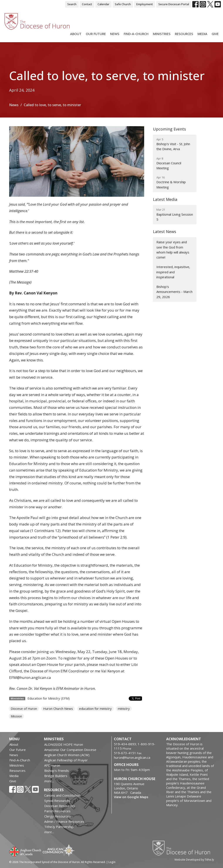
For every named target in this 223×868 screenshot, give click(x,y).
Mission (16, 716)
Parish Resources (57, 811)
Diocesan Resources (60, 806)
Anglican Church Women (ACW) (67, 755)
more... (49, 781)
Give (215, 34)
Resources (184, 34)
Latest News (165, 232)
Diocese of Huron (24, 709)
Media (202, 34)
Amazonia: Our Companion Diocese (70, 750)
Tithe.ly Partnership (59, 827)
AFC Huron (52, 765)
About (76, 34)
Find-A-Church (136, 34)
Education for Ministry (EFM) (49, 698)
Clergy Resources (57, 816)
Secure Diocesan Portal (174, 4)
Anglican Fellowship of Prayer (66, 760)
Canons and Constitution (62, 795)
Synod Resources (57, 801)
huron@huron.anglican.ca (132, 757)
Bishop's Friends (57, 771)
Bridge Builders (56, 776)
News (115, 34)
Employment (145, 4)
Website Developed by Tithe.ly (194, 860)
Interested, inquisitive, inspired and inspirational (173, 272)
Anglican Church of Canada (25, 851)
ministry (124, 709)
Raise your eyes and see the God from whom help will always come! (173, 250)
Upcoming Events (169, 129)
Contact (87, 4)
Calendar (103, 4)
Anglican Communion (59, 850)
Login (112, 862)
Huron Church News (58, 709)
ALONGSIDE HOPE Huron (64, 744)
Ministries (162, 34)
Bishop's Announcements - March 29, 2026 (174, 292)
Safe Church (123, 4)
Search (72, 4)
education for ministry (95, 709)
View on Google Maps (131, 797)
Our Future (96, 34)
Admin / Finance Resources (64, 821)
